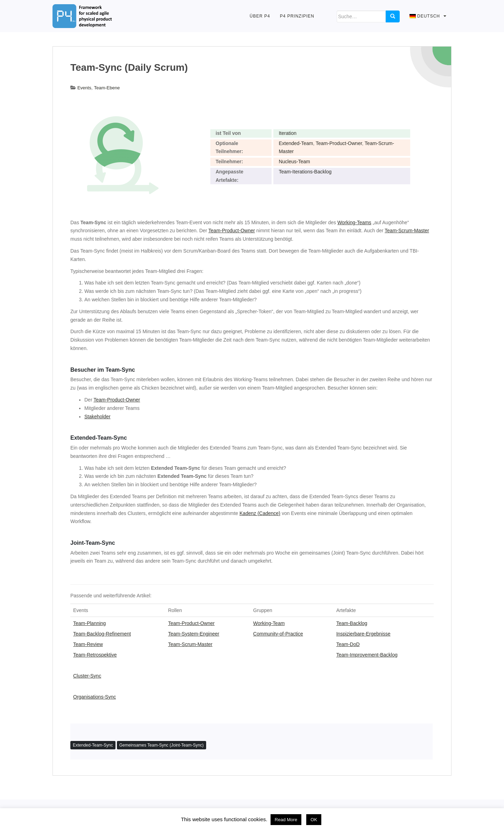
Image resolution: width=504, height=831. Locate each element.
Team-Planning (89, 623)
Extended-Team (296, 143)
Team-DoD (348, 644)
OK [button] (314, 820)
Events (84, 88)
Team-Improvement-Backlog (367, 655)
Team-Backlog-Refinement (102, 634)
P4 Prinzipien (297, 16)
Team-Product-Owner (339, 143)
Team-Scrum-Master (407, 231)
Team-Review (88, 644)
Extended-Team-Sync (93, 745)
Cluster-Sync (87, 676)
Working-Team (269, 623)
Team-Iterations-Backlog (305, 172)
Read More (286, 820)
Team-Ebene (107, 88)
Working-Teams (354, 222)
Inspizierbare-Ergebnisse (363, 634)
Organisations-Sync (94, 697)
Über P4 (260, 16)
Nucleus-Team (294, 162)
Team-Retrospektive (95, 655)
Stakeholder (97, 417)
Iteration (288, 133)
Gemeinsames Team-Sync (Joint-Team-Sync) (162, 745)
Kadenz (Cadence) (260, 513)
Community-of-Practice (278, 634)
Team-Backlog (352, 623)
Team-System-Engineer (194, 634)
